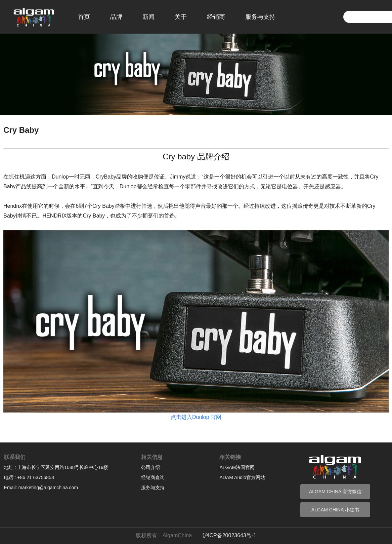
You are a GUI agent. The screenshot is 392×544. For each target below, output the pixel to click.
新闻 (148, 17)
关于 (181, 17)
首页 (84, 17)
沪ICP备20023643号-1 (229, 535)
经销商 (216, 17)
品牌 (116, 17)
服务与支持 (260, 17)
